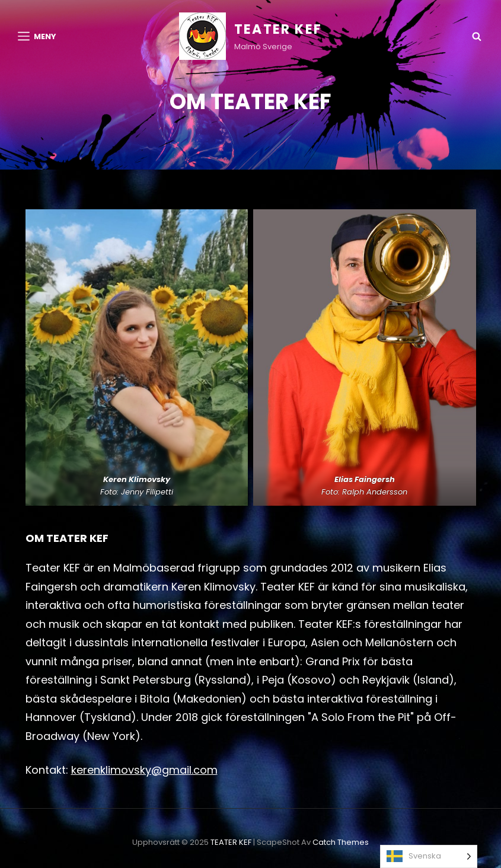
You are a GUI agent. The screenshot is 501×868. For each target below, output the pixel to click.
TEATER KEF (278, 29)
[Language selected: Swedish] (429, 856)
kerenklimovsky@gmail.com (144, 770)
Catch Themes (341, 842)
